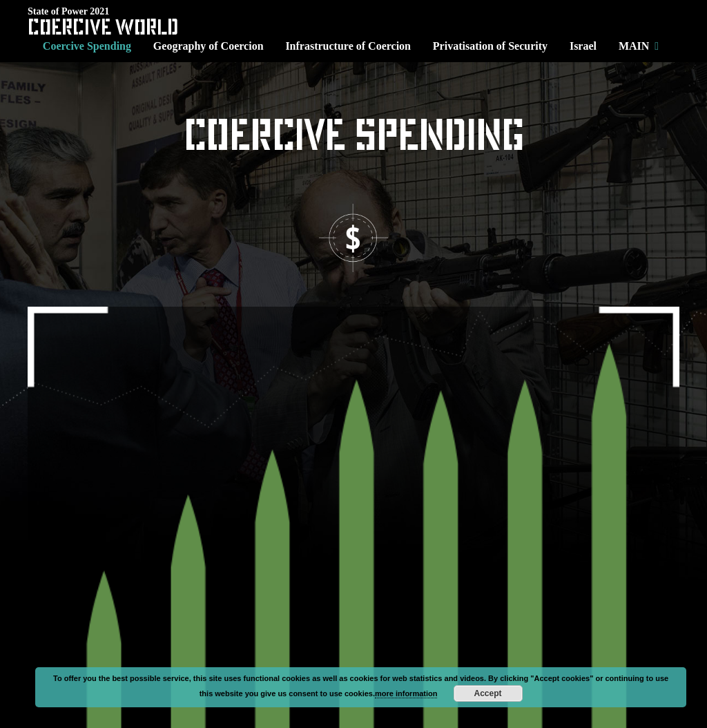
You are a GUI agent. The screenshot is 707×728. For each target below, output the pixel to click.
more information (406, 693)
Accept (487, 693)
